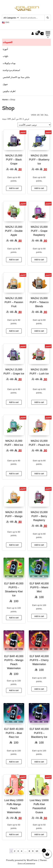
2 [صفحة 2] (15, 851)
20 (38, 115)
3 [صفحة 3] (18, 851)
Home (5, 100)
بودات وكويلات (9, 63)
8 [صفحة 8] (29, 851)
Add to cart (14, 188)
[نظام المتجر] (34, 125)
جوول (5, 84)
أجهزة (5, 49)
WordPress (32, 860)
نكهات (6, 56)
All (47, 115)
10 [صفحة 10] (37, 851)
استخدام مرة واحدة (11, 70)
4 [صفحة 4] (21, 851)
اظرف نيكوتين (9, 91)
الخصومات (8, 42)
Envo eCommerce (26, 863)
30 (42, 115)
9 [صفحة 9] (33, 851)
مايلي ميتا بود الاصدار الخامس (16, 77)
